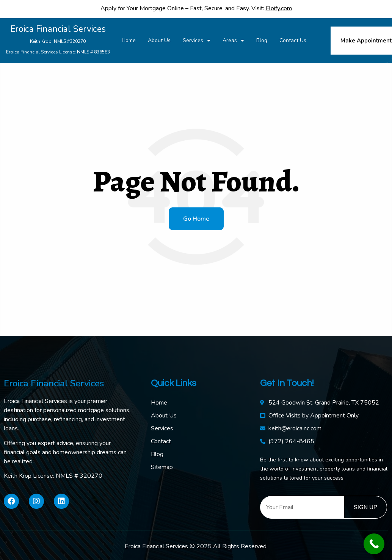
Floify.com (279, 8)
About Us (159, 40)
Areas (233, 41)
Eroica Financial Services (58, 40)
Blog (262, 40)
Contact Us (293, 40)
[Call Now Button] (374, 544)
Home (129, 40)
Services (197, 41)
